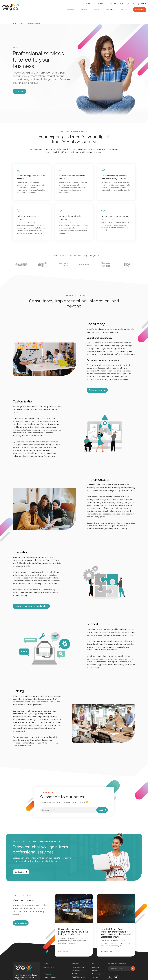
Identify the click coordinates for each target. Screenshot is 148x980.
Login (131, 3)
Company (125, 10)
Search (89, 3)
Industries (72, 10)
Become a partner (98, 974)
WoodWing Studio (78, 967)
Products (98, 10)
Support (102, 3)
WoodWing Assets (78, 970)
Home (15, 23)
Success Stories (49, 967)
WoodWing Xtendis (78, 977)
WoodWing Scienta (78, 974)
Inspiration (111, 10)
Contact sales (117, 3)
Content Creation (50, 978)
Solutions (85, 10)
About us (96, 967)
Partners (95, 970)
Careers (95, 977)
